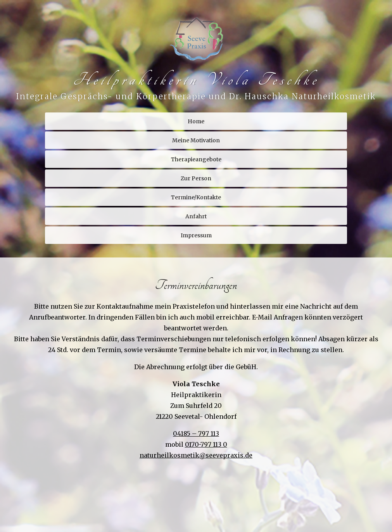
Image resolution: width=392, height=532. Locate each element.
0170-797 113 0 (206, 444)
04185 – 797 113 (196, 434)
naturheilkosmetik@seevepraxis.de (196, 455)
